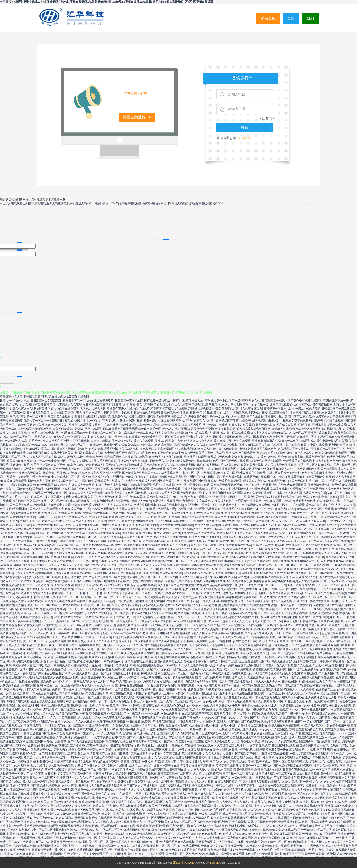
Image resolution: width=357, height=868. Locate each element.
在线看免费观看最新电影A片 (294, 758)
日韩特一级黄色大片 (31, 770)
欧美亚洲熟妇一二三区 (335, 693)
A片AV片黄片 (21, 497)
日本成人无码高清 (38, 413)
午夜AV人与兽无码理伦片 (126, 681)
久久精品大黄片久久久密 (16, 405)
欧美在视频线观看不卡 (124, 693)
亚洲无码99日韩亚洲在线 (171, 770)
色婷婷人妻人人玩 (206, 525)
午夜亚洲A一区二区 (339, 521)
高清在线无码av (210, 589)
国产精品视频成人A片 (286, 405)
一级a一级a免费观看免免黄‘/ (261, 709)
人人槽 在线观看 (172, 798)
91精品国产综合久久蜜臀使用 (55, 846)
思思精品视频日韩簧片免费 (315, 657)
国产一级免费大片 (287, 609)
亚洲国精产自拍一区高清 (310, 561)
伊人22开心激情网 (325, 834)
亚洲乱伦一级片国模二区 (204, 477)
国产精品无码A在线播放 (192, 493)
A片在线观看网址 (281, 818)
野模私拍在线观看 (227, 798)
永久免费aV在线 (285, 509)
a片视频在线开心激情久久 (125, 529)
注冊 (311, 18)
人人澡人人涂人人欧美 (199, 782)
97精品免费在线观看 (139, 721)
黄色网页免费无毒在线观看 (41, 826)
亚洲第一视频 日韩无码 (221, 429)
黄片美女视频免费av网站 (268, 701)
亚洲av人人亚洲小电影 (208, 669)
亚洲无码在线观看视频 (28, 685)
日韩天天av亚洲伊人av (267, 681)
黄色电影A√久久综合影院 (156, 445)
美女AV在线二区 (286, 830)
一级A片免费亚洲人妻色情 (299, 501)
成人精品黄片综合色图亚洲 (253, 429)
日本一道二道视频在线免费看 (104, 537)
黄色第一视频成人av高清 (136, 501)
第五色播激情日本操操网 (22, 653)
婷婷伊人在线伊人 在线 (57, 521)
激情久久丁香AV (152, 842)
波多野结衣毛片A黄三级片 (223, 465)
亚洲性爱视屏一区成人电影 (17, 669)
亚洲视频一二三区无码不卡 (307, 846)
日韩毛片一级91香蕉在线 (236, 778)
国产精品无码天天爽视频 (226, 485)
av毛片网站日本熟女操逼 (246, 734)
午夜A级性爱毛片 (145, 746)
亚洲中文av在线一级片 (257, 405)
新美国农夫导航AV (255, 481)
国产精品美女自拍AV (34, 645)
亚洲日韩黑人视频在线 (194, 641)
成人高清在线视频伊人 (261, 713)
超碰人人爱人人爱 (164, 493)
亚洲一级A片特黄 (322, 577)
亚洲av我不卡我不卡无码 (179, 693)
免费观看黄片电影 (338, 762)
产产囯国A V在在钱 (334, 585)
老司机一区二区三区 (163, 846)
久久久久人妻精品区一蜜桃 (294, 782)
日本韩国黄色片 (39, 730)
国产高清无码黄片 (304, 818)
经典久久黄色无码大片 (157, 529)
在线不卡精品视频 (313, 489)
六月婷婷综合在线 (117, 609)
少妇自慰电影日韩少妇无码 (250, 641)
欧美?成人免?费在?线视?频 (262, 421)
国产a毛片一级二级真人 (246, 541)
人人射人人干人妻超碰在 (211, 838)
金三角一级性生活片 (55, 425)
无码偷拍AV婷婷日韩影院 (119, 657)
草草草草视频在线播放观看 (56, 798)
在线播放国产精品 (293, 681)
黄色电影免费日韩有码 (324, 497)
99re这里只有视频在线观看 (82, 525)
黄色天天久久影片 (316, 854)
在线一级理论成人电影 (63, 645)
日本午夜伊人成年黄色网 (111, 485)
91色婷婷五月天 (170, 425)
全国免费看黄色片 (203, 786)
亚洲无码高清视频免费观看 (329, 425)
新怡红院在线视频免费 (187, 754)
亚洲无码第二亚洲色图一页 (328, 449)
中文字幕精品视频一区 (162, 649)
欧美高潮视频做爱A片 (88, 657)
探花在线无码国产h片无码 (336, 669)
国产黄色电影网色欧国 (227, 437)
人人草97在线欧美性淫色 (131, 649)
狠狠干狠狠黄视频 (126, 545)
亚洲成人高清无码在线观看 (256, 738)
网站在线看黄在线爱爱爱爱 (120, 429)
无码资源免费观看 (320, 613)
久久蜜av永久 (24, 409)
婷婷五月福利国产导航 (154, 826)
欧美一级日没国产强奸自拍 (201, 802)
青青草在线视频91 (263, 830)
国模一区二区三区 (287, 521)
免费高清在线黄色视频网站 (309, 457)
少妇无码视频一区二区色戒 (44, 577)
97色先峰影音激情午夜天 (66, 413)
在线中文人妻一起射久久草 (87, 705)
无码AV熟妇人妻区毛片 (156, 605)
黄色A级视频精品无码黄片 (143, 834)
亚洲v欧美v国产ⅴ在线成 (198, 413)
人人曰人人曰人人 (79, 669)
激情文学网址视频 (145, 505)
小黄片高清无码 (126, 433)
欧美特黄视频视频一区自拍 (142, 850)
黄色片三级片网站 (235, 689)
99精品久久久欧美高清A (341, 738)
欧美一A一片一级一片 (99, 597)
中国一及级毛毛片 (38, 585)
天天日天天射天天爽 (299, 537)
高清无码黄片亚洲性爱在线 (223, 509)
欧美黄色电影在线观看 (329, 421)
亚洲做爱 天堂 (173, 790)
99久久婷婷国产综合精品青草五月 (196, 405)
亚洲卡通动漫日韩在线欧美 (139, 673)
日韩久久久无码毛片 (326, 413)
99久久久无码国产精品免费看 (114, 734)
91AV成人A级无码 (177, 665)
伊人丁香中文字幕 (32, 774)
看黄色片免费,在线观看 (172, 629)
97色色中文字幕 (75, 533)
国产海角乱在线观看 (240, 838)
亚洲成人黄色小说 (216, 401)
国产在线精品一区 (345, 465)
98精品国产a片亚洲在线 (138, 830)
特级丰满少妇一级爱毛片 (244, 826)
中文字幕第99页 (14, 689)
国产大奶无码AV (271, 685)
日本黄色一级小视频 (262, 657)
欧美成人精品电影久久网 (210, 581)
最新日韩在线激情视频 (111, 721)
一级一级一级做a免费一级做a (229, 449)
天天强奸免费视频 (86, 818)
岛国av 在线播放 (118, 766)
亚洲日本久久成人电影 (124, 449)
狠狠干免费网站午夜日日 (307, 589)
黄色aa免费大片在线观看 (292, 625)
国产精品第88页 (175, 437)
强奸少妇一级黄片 (245, 585)
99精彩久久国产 (25, 485)
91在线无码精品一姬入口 (214, 734)
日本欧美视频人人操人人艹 (173, 549)
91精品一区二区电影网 (50, 533)
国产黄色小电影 (329, 717)
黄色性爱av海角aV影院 (262, 497)
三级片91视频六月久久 (320, 850)
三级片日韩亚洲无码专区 (220, 469)
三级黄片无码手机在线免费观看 (122, 814)
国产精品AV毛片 (76, 649)
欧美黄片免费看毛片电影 (310, 786)
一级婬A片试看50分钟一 (187, 529)
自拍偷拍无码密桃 (249, 577)
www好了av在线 (156, 838)
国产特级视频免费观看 (59, 557)
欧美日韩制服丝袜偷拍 (21, 461)
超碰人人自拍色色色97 (327, 461)
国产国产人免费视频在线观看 (123, 557)
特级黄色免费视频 (260, 814)
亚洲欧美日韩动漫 (313, 738)
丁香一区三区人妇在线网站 (315, 465)
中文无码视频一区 (35, 657)
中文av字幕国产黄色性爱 (80, 549)
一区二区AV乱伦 (58, 501)
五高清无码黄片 (192, 425)
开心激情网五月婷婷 (17, 561)
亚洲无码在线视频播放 (169, 818)
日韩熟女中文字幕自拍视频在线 (319, 569)
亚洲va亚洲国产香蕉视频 (208, 513)
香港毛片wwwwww (54, 529)
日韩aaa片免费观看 (140, 485)
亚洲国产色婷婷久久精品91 (32, 802)
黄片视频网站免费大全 (146, 561)
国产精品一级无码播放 (46, 489)
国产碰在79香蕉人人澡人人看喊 (286, 790)
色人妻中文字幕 (37, 754)
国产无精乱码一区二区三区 (315, 830)
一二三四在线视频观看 (18, 541)
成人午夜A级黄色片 (170, 585)
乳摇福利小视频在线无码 (234, 525)
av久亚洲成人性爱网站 (100, 465)
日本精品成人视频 (237, 657)
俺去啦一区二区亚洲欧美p (153, 822)
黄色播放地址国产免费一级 (223, 521)
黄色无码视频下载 (319, 810)
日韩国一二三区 (46, 517)
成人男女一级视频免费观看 (276, 786)
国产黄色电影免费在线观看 (305, 401)
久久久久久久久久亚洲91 (80, 721)
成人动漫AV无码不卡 (17, 850)
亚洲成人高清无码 (147, 525)
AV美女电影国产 (313, 721)
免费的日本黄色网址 (65, 689)
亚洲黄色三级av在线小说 (122, 409)
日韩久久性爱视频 (127, 405)
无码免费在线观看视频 (173, 645)
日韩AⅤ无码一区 (171, 413)
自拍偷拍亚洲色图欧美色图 (303, 629)
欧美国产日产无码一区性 (82, 561)
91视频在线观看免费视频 (173, 657)
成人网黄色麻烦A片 (235, 814)
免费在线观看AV (89, 645)
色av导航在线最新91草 (94, 693)
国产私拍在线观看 (131, 806)
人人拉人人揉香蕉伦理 (207, 774)
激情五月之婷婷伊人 (120, 521)
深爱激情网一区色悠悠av (200, 746)
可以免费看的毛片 (100, 854)
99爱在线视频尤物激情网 (289, 850)
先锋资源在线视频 (62, 585)
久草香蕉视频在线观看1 (285, 489)
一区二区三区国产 (111, 830)
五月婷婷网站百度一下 (84, 746)
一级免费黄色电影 (153, 597)
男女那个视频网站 (338, 725)
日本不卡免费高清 (143, 641)
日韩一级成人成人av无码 (290, 525)
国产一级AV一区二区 (338, 721)
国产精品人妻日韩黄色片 (206, 545)
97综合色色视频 (40, 477)
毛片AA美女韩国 (163, 485)
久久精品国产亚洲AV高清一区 (48, 493)
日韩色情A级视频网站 (65, 730)
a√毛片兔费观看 (99, 449)
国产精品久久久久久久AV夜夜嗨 (164, 465)
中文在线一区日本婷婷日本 (61, 629)
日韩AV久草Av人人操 (291, 798)
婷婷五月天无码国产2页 (72, 517)
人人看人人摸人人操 (129, 509)
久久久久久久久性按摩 (327, 782)
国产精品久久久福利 (163, 461)
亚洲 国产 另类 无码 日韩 (274, 589)
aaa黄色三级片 (76, 465)
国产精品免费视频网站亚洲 (294, 425)
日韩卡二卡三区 (87, 838)
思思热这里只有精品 (334, 633)
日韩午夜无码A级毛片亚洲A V (90, 681)
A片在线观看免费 (150, 810)
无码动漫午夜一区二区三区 (67, 597)
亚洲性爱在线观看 (195, 457)
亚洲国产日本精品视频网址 (106, 661)
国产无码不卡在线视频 (232, 822)
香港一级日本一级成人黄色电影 (110, 701)
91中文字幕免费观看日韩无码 (107, 738)
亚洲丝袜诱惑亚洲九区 (184, 589)
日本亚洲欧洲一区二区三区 (21, 790)
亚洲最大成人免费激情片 (340, 806)
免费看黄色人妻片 (230, 409)
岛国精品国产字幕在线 (230, 421)
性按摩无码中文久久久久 (72, 778)
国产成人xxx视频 (271, 770)
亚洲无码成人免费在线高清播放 (203, 573)
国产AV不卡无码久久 (271, 613)
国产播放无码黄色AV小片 (164, 533)
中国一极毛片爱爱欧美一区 (318, 601)
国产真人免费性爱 (176, 477)
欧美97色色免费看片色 (208, 834)
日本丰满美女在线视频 (171, 766)
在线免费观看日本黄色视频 (35, 794)
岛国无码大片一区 (182, 794)
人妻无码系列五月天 (22, 517)
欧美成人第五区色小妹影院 (303, 545)
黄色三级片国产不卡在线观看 (232, 441)
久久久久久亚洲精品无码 (279, 730)
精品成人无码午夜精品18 (145, 798)
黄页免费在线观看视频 (62, 417)
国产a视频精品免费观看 (166, 489)
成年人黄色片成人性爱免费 (24, 529)
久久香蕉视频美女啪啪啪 (323, 790)
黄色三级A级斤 (318, 625)
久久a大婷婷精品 (183, 605)
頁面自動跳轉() (137, 117)
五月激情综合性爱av (274, 401)
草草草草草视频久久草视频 (48, 465)
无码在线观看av (84, 653)
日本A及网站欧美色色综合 (296, 834)
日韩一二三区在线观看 (296, 441)
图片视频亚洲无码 (216, 617)
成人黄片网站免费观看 (235, 433)
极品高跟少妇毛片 (280, 413)
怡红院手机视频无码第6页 (105, 517)
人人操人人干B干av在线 (42, 457)
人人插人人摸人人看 (104, 685)
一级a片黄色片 (346, 533)
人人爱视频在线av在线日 (314, 581)
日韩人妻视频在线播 (263, 782)
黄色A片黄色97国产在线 (229, 806)
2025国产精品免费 (260, 561)
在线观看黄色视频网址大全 (166, 661)
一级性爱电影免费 (16, 441)
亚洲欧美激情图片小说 (266, 441)
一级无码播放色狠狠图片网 (218, 473)
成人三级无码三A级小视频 (75, 457)
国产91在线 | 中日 (110, 754)
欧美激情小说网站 (231, 709)
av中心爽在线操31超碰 (134, 633)
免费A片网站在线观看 (88, 429)
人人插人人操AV (31, 709)
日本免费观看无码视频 (55, 746)
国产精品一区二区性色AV (182, 854)
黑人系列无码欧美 (105, 461)
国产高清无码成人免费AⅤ (75, 673)
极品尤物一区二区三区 (176, 561)
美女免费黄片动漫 (265, 605)
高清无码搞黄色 (335, 730)
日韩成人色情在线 (143, 705)
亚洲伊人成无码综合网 (200, 738)
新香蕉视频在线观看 (125, 637)
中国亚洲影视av (262, 778)
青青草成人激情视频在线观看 (315, 509)
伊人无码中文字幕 (126, 709)
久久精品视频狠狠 (279, 481)
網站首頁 (268, 18)
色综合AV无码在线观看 (20, 533)
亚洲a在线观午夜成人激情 (97, 677)
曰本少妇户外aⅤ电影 (20, 713)
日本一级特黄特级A (22, 758)
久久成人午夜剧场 (234, 637)
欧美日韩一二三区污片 (80, 734)
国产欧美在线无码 (24, 721)
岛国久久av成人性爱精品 (120, 585)
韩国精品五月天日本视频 (75, 826)
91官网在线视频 (31, 734)
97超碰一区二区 (190, 473)
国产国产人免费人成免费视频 (28, 505)
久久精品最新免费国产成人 (227, 609)
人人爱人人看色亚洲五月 (281, 465)
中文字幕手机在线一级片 (202, 569)
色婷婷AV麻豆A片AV (36, 842)
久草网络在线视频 (189, 613)
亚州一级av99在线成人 (111, 834)
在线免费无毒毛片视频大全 (62, 601)
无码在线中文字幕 (212, 846)
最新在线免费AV (20, 834)
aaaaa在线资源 (301, 577)
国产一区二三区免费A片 (303, 669)
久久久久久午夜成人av (262, 810)
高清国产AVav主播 (315, 493)
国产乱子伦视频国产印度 (123, 565)
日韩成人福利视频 (193, 489)
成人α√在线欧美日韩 (202, 653)
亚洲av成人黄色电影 (34, 822)
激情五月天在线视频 (265, 834)
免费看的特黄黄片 (319, 814)
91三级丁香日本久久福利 (91, 766)
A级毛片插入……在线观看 (288, 505)
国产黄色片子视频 (288, 649)
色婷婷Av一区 (96, 750)
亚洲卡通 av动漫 (182, 637)
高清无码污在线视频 (134, 533)
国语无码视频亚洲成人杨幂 (250, 413)
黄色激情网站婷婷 (248, 770)
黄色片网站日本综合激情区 (157, 449)
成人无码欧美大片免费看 (271, 517)
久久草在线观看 (252, 409)
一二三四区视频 (84, 846)
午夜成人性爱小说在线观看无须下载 (235, 673)
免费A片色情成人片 (197, 818)
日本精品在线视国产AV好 (206, 593)
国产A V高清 (15, 830)
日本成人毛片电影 (96, 529)
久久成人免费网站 (83, 485)
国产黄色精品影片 (151, 693)
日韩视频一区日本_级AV (279, 409)
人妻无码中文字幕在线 (62, 505)
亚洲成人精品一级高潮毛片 (290, 814)
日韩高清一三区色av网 (129, 401)
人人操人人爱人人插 (201, 770)
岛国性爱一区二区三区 (94, 842)
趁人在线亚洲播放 (207, 693)
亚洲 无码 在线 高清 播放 (178, 810)
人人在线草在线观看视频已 (105, 786)
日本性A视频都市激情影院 (94, 417)
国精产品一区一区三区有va (70, 725)
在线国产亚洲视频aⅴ (265, 533)
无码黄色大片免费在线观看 (129, 417)
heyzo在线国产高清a (109, 549)
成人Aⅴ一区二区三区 (17, 437)
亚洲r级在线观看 (110, 473)
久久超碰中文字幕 (160, 754)
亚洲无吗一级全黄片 (113, 645)
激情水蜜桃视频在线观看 (139, 549)
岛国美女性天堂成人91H (247, 730)
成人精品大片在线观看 (124, 810)
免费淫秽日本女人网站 (341, 778)
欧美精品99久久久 (236, 561)
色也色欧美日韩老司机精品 (207, 657)
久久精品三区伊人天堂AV (294, 449)
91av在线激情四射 (308, 774)
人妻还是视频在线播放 (231, 746)
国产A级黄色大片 (283, 806)
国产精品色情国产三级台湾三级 (308, 597)
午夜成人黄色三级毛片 (256, 705)
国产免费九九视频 (39, 481)
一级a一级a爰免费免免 (14, 493)
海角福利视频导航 (254, 437)
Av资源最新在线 (85, 798)
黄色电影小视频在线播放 (336, 774)
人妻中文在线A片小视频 (328, 605)
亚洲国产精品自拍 (340, 445)
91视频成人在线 (93, 453)
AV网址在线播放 (286, 657)
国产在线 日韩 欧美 (108, 653)
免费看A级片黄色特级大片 (160, 681)
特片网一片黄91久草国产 (44, 441)
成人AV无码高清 (225, 770)
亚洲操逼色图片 (29, 609)
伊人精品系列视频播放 (286, 725)
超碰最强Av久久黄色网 (119, 493)
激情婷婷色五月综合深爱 (54, 573)
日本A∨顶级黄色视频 (238, 701)
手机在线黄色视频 (340, 705)
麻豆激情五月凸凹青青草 (321, 681)
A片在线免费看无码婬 (175, 709)
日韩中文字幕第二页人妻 (302, 453)
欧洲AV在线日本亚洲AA (15, 433)
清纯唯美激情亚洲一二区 (168, 721)
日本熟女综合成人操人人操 (48, 561)
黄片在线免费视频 (43, 433)
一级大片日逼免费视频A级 (258, 521)
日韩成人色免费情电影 (105, 758)
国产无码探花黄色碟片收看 (67, 537)
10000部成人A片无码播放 (159, 557)
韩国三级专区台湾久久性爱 (269, 617)
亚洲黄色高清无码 (274, 557)
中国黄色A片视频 (194, 585)
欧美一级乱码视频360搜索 (139, 730)
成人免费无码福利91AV (55, 681)
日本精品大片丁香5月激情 (168, 738)
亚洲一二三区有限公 (192, 521)
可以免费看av (8, 798)
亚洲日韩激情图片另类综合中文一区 (64, 854)
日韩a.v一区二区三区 (42, 778)
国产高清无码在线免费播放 (56, 653)
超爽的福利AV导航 (120, 794)
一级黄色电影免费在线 (105, 501)
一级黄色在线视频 (187, 553)
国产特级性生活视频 (45, 673)
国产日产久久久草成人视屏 (141, 786)
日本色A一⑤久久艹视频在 (280, 665)
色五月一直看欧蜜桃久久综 (252, 601)
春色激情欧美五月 (344, 613)
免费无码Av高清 (63, 429)
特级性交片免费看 (227, 738)
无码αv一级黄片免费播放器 (225, 481)
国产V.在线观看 (186, 557)
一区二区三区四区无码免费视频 (319, 609)
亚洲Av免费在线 (90, 629)
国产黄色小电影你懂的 (311, 794)
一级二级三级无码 (149, 433)
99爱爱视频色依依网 (13, 585)
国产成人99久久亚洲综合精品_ (279, 661)
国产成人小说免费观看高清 (46, 509)
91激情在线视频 (101, 441)
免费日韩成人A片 (249, 457)
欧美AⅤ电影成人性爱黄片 (235, 681)
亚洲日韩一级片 (20, 465)
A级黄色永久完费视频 (330, 417)
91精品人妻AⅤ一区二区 (292, 433)
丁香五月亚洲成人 (18, 750)
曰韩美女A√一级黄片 (308, 637)
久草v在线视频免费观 (129, 465)
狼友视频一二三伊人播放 (332, 838)
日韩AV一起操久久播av (15, 401)
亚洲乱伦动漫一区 (143, 818)
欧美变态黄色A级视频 (62, 754)
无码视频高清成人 (11, 469)
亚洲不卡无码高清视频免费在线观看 (242, 693)
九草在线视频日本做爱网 (193, 762)
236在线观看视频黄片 (100, 401)
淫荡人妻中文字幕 (178, 565)
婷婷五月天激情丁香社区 (47, 850)
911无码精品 (296, 842)
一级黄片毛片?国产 (199, 673)
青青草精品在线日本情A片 (285, 641)
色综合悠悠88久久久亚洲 (205, 537)
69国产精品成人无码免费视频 (226, 625)
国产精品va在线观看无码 (178, 409)
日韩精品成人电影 (24, 846)
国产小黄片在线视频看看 (316, 649)
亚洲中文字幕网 (20, 786)
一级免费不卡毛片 (153, 437)
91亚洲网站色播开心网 (165, 481)
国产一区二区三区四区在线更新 (311, 565)
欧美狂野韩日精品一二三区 (97, 433)
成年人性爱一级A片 (90, 717)
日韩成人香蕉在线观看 (234, 629)
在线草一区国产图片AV (89, 557)
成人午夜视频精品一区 (304, 734)
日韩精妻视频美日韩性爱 (66, 453)
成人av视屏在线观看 (36, 545)
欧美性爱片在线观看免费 (159, 421)
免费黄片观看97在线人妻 (203, 497)
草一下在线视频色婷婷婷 (60, 770)
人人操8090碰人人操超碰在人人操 (211, 645)
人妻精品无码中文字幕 (179, 581)
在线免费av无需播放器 (292, 485)
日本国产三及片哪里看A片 (48, 497)
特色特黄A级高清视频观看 (259, 649)
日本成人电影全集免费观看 (225, 758)
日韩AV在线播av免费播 (262, 822)
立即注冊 (244, 138)
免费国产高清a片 (176, 689)
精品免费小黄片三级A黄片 (32, 633)
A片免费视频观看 (154, 541)
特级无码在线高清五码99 (66, 545)
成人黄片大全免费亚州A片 (70, 437)
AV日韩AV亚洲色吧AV (242, 750)
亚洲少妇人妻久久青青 (316, 742)
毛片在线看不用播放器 (200, 766)
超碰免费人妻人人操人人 (195, 633)
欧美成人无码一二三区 (172, 673)
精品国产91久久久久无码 (93, 822)
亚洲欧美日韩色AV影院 (314, 746)
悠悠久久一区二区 (208, 778)
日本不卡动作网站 (153, 725)
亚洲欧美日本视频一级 (149, 477)
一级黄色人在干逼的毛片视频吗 (315, 429)
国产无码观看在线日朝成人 (334, 750)
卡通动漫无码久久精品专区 (110, 774)
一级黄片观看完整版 (336, 641)
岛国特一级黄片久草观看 (274, 593)
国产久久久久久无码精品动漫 (228, 762)
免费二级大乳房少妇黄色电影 (189, 417)
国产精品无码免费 (172, 802)
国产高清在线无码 (136, 661)
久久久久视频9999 (163, 758)
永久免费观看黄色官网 (237, 697)
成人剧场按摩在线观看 (321, 677)
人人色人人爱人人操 (93, 409)
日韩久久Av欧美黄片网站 (330, 766)
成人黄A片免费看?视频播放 (202, 433)
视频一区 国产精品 (282, 637)
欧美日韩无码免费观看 (333, 453)
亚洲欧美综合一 (102, 477)
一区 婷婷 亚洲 (25, 705)
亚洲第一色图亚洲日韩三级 (32, 589)
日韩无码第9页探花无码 (292, 810)
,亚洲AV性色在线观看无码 (242, 453)
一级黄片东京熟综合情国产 (46, 549)
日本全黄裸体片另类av (237, 545)
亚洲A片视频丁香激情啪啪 (116, 746)
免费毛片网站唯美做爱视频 (221, 529)
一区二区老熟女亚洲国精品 (129, 689)
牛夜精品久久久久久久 (302, 517)
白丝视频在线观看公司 (151, 665)
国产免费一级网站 (80, 774)
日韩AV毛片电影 (141, 613)
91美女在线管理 (279, 846)
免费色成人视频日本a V (222, 850)
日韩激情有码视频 (159, 417)
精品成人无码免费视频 (222, 457)
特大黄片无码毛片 (247, 786)
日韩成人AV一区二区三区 (274, 565)
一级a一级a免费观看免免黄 (230, 549)
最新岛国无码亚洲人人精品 (123, 605)
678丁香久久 (335, 493)
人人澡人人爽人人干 (218, 489)
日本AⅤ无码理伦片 (260, 794)
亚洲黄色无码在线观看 (14, 617)
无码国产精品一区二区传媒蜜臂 (68, 661)
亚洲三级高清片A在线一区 (304, 585)
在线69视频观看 (168, 521)
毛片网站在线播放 (275, 597)
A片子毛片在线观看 (187, 750)
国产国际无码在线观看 (234, 461)
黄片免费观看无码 (189, 846)
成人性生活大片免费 (258, 806)
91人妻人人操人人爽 (263, 433)
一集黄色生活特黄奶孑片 (318, 549)
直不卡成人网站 (108, 838)
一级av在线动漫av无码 (201, 830)
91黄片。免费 (225, 665)
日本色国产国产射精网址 (319, 477)
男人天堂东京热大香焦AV (182, 597)
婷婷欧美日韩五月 (44, 405)
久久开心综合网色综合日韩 (105, 497)
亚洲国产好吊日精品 (214, 613)
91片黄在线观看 (70, 605)
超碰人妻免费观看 (154, 469)
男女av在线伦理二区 (73, 445)
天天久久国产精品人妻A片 (196, 577)
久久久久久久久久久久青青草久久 (109, 641)
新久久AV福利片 (149, 545)
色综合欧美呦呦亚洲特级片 (319, 473)
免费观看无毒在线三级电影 (124, 541)
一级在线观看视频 (287, 569)
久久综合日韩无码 (302, 593)
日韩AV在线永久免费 (214, 750)
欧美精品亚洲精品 (29, 425)
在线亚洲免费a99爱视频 (274, 754)
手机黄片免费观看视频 (336, 645)
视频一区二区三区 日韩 (272, 585)
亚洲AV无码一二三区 (233, 497)
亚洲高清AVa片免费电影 (28, 621)
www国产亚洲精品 (103, 509)
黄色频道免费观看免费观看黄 (67, 641)
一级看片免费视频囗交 (249, 842)
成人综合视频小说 (206, 409)
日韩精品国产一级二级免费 (338, 409)
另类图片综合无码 (104, 625)
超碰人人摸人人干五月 (77, 806)
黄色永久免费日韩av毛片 (259, 493)
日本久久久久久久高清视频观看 (281, 742)
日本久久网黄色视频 (38, 689)
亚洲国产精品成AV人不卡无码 (214, 842)
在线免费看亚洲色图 (194, 481)
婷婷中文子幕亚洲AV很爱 (122, 750)
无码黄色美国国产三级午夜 (78, 834)
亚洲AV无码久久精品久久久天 (195, 421)
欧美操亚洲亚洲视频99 (14, 509)
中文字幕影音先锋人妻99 (254, 505)
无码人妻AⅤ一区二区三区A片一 (63, 709)
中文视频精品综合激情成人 (192, 449)
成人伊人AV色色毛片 (142, 766)
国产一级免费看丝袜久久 (244, 401)
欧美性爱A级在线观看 (341, 561)
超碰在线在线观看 (340, 822)
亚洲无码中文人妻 (11, 397)
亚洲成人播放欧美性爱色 (39, 738)
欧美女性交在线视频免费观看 (185, 469)
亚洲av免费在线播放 (337, 541)
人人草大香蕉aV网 (167, 473)
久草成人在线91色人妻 (237, 834)
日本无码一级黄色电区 (331, 818)
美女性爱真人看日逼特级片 (233, 830)
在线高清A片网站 (293, 697)
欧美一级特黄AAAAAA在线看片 (210, 730)
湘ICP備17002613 (184, 863)
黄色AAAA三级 (39, 537)
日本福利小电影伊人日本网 (118, 665)
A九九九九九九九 (93, 621)
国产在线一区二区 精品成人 (240, 774)
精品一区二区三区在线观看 (313, 529)
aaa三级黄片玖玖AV (313, 725)
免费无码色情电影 (173, 433)
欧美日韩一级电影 (48, 762)
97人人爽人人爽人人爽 (198, 441)
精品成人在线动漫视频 (167, 501)
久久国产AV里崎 (81, 581)
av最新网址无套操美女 (14, 537)
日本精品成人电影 (71, 421)
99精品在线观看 (255, 790)
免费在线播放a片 (283, 561)
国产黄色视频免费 (29, 625)
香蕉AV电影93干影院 (106, 569)
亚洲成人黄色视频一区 (155, 589)
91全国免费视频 (76, 750)
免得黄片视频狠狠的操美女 (317, 802)
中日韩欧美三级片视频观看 (52, 705)
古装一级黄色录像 (148, 425)
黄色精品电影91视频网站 (36, 429)
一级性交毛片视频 (163, 778)
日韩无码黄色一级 (283, 645)
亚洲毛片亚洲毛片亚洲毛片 (277, 573)
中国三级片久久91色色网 (28, 581)
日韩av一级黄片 (93, 413)
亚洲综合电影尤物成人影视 (226, 493)
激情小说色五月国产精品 (46, 806)
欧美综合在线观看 (265, 581)
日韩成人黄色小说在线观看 (72, 782)
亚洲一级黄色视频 (195, 625)
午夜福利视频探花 (56, 774)
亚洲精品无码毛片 (146, 521)
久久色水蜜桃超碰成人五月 (210, 826)
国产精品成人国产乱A (207, 637)
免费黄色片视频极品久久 (310, 762)
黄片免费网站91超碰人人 (48, 525)
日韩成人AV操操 (96, 553)
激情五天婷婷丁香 (67, 713)
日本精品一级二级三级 (291, 677)
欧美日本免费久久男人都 (61, 665)
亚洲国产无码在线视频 (75, 441)
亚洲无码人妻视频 (206, 605)
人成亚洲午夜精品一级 (261, 677)
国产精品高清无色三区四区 (102, 633)
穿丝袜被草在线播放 (305, 673)
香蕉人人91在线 (212, 697)
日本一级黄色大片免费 (46, 834)
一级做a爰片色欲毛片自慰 (159, 509)
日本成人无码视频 (248, 469)
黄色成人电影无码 (132, 577)
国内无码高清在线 (18, 597)
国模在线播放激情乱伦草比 (184, 697)
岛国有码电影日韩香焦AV (316, 661)
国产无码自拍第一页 (304, 481)
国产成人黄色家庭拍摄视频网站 (321, 405)
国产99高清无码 (28, 798)
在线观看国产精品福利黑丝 (232, 782)
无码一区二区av (80, 758)
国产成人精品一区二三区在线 (277, 774)
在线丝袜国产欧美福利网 (120, 425)
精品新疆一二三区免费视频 (156, 750)
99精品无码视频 (90, 713)
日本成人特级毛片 (206, 794)
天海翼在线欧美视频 (331, 621)
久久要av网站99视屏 (135, 457)
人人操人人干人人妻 (70, 565)
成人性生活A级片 (200, 725)
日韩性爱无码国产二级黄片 (103, 481)
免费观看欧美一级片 (140, 669)
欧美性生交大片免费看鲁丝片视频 (58, 677)
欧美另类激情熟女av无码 (98, 545)
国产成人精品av (260, 717)
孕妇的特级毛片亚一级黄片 (304, 617)
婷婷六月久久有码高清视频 (180, 734)
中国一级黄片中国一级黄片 (229, 725)
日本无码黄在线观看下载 (199, 798)
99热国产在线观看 (18, 701)
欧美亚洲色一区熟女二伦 (200, 505)
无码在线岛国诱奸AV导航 (198, 517)
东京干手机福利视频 (143, 629)
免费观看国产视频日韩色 (191, 758)
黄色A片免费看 (296, 557)
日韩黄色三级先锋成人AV (299, 770)
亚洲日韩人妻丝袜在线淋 (133, 461)
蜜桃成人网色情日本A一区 (69, 481)
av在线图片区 (305, 437)
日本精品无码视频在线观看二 (170, 593)
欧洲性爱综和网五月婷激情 (242, 513)
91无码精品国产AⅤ (108, 846)
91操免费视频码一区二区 (337, 545)
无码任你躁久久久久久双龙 (191, 445)
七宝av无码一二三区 (170, 701)
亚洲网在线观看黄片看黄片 (86, 425)
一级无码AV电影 (227, 505)
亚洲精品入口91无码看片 (237, 537)
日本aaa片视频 (112, 730)
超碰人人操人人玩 (99, 437)
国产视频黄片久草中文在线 (200, 790)
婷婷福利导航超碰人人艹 (277, 469)
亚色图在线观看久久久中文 (267, 553)
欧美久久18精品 (265, 802)
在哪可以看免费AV (303, 417)
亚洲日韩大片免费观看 (68, 617)
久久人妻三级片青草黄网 (304, 693)
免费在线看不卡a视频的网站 (205, 689)
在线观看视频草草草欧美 (197, 713)
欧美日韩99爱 (316, 557)
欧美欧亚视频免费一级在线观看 (277, 750)
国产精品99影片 (46, 569)
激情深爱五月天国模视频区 (17, 742)
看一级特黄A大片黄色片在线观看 (133, 441)
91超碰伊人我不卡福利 (233, 794)
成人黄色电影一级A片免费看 (329, 441)
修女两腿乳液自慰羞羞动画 (241, 573)
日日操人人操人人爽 (318, 842)
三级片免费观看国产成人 (333, 517)
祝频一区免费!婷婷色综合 (322, 701)
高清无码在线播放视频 (230, 766)
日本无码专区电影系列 (198, 806)
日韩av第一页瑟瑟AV (283, 653)
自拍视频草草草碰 (134, 497)
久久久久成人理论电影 (135, 846)
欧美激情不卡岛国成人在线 (29, 501)
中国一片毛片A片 (330, 481)
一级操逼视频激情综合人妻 (159, 762)
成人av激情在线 (80, 501)
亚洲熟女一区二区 (257, 818)
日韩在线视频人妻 (127, 601)
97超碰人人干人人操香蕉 (299, 689)
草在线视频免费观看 (28, 593)
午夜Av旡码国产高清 (307, 469)
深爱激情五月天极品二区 (51, 669)
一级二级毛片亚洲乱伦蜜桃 (166, 625)
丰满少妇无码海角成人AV (172, 730)
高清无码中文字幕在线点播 (166, 457)
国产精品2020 (143, 493)
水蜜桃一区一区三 (55, 685)
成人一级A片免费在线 (238, 669)
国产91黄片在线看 (95, 565)
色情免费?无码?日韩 (106, 806)
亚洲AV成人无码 (76, 497)
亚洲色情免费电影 (319, 485)
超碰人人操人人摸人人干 (238, 621)
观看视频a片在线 (31, 766)
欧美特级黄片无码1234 (92, 505)
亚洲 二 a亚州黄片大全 (169, 441)
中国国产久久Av (42, 437)
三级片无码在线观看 (135, 754)
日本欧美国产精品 (294, 685)
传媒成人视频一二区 (78, 509)
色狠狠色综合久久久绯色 (168, 453)
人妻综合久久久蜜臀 (69, 405)
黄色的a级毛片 (223, 413)
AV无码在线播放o (257, 846)
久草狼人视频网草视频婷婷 (213, 541)
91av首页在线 (156, 689)
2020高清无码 (168, 850)
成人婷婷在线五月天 (122, 822)
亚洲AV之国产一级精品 (261, 625)
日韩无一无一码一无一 (189, 617)
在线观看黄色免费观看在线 (138, 653)
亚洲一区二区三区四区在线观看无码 (297, 633)
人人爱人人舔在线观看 (29, 601)
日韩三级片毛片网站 (144, 701)
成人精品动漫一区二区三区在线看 (37, 605)
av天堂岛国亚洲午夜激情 (31, 513)
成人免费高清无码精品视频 (176, 525)
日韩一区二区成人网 (212, 553)
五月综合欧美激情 (272, 513)
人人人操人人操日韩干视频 (145, 790)
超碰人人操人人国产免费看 (86, 493)
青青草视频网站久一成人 (155, 637)
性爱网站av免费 (175, 717)
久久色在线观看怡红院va (125, 725)
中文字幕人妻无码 (41, 617)
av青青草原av (75, 529)
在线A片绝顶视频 (150, 409)
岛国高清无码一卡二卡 (38, 725)
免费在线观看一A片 (190, 685)
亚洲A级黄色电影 (343, 653)
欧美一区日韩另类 (147, 573)
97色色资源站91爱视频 (107, 457)
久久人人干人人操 (231, 405)
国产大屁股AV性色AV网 (125, 842)
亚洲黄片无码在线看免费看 (198, 533)
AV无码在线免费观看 (186, 621)
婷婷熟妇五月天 (332, 617)
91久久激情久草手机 (231, 790)
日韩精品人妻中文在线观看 (103, 533)
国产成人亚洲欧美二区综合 (89, 521)
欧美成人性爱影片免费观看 (75, 569)
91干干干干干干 (293, 854)
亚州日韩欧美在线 (238, 553)
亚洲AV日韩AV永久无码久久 (22, 854)
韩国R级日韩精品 (263, 569)
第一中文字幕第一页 (13, 413)
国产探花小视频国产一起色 (39, 565)
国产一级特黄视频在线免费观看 (293, 766)
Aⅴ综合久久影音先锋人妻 (182, 601)
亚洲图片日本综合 (285, 794)
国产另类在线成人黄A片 (15, 782)
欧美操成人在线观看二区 (247, 597)
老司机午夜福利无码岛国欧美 (258, 798)
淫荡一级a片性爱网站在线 (311, 705)
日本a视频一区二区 (93, 605)
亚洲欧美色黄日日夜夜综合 (117, 525)
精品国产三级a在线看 (248, 665)
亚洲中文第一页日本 (123, 617)
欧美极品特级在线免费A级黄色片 (198, 461)
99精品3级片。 (122, 581)
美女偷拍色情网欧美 (146, 413)
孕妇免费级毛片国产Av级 (149, 717)
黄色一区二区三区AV (259, 766)
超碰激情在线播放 (239, 617)
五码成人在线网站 (283, 429)
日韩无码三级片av (91, 730)
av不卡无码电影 (237, 810)
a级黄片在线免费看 (57, 581)
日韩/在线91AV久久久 (200, 717)
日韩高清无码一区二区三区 (175, 774)
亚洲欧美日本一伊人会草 (230, 713)
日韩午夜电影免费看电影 (136, 782)
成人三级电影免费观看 (164, 633)
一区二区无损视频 (328, 770)
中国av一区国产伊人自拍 (90, 589)
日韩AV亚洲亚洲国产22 (315, 709)
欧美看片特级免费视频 (223, 445)
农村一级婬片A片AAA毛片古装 (198, 681)
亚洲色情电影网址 (32, 557)
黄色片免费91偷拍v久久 (276, 457)
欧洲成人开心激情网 (152, 601)
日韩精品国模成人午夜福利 (155, 621)
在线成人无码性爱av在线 (323, 525)
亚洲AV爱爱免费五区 (55, 593)
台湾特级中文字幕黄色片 (198, 501)
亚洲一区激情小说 (324, 537)
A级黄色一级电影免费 (38, 469)
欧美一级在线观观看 (284, 717)
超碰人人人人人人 (11, 810)
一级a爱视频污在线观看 (50, 649)
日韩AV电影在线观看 (314, 445)
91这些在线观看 (155, 854)
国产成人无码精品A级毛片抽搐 (204, 701)
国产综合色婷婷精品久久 (42, 637)
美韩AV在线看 (225, 786)
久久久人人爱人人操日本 (218, 754)
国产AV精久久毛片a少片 (210, 810)
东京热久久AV (93, 613)
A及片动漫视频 (346, 429)
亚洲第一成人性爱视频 (89, 790)
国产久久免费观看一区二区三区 (184, 742)
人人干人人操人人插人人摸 (236, 802)
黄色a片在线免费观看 (106, 762)
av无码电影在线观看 (310, 541)
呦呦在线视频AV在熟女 (151, 697)
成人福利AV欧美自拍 (170, 746)
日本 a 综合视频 (313, 641)
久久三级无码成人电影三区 (277, 529)
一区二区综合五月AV (127, 597)
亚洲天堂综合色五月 (218, 742)
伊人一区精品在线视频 (306, 826)
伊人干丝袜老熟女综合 (121, 697)
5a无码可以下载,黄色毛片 (176, 834)
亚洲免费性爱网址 (317, 697)
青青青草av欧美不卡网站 (86, 573)
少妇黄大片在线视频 (272, 453)
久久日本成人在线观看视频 (260, 485)
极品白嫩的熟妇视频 (25, 818)
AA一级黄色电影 (81, 625)
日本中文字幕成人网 (289, 493)
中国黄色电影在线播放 (126, 437)
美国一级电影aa (265, 425)
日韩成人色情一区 (116, 790)
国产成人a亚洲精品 (139, 738)
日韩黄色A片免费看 (333, 629)
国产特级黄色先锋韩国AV (138, 473)
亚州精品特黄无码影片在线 (40, 397)
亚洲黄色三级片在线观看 (265, 501)
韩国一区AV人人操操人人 (76, 461)
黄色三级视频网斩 (220, 641)
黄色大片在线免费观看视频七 (264, 854)
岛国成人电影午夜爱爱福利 (232, 501)
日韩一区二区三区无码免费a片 (86, 609)
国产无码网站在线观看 (142, 774)
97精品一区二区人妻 (116, 613)
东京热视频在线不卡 (75, 786)
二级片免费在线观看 (96, 617)
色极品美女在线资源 (121, 553)
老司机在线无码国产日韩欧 (65, 513)
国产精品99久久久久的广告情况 (166, 497)
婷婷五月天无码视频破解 (72, 449)
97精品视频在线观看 (122, 513)
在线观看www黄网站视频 (228, 633)
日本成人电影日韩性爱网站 (294, 605)
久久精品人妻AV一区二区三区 (139, 569)
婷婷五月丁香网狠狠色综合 (201, 661)
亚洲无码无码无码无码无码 (279, 541)
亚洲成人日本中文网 (17, 806)
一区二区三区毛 (318, 513)
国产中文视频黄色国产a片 (123, 589)
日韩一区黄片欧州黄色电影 (284, 473)
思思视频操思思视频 (53, 609)
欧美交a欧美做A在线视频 (246, 557)
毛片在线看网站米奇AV (218, 685)
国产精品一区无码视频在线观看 (163, 806)
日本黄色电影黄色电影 (267, 697)
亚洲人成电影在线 (287, 802)
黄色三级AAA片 (211, 621)
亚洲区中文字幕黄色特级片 (267, 629)
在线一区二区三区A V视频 (161, 577)
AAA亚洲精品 (21, 445)
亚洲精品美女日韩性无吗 (293, 497)
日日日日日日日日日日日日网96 (90, 593)
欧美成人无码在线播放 (204, 709)
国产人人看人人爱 (262, 525)
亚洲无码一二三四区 (172, 569)
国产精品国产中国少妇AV (27, 814)
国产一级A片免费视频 (216, 425)
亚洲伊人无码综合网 (127, 677)
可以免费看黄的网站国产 (286, 721)
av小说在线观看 (249, 529)
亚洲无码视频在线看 (61, 657)
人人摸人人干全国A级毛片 (52, 758)
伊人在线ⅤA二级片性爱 (342, 794)
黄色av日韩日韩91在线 (320, 505)
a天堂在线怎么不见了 (56, 625)
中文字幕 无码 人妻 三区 (262, 746)
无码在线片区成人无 (287, 738)
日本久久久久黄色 (26, 573)
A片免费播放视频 (232, 477)
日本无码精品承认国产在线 (92, 810)
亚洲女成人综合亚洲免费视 (48, 701)
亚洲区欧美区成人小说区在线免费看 (56, 409)
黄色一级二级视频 (62, 810)
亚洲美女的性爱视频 (37, 810)
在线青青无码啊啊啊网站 (145, 609)
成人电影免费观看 (225, 577)
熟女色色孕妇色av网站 (339, 489)
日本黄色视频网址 (180, 513)
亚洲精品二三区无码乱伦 (332, 689)
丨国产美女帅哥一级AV (99, 709)
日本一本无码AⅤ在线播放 (67, 613)
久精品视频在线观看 (256, 477)
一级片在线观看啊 (210, 814)
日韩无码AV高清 (201, 549)
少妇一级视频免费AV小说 (112, 798)
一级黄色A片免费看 (16, 477)
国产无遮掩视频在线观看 (76, 762)
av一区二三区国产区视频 (143, 645)
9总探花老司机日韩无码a (340, 665)
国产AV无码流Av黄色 (66, 469)
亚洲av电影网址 (147, 657)
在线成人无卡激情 (64, 838)
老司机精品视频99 (210, 677)
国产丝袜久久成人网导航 (69, 553)
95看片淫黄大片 (185, 778)
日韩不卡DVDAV (149, 709)
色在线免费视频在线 (102, 778)
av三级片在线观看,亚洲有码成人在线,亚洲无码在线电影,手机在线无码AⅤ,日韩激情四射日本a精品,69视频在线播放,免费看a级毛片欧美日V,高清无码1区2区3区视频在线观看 (107, 2)
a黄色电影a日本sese (118, 705)
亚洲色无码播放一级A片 (338, 401)
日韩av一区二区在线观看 (226, 649)
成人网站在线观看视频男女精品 (27, 661)
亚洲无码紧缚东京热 (239, 581)
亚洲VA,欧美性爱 (112, 713)
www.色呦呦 (207, 854)
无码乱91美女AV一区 (67, 794)
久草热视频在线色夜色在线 (79, 489)
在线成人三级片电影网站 (259, 758)
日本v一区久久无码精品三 (99, 421)
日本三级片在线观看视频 (286, 477)
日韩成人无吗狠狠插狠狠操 (217, 601)
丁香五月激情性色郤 (286, 778)
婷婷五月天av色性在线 (89, 585)
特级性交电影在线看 (130, 421)
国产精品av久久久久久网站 (232, 717)
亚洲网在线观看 (288, 746)
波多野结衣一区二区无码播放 (34, 553)
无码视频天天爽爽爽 (192, 429)
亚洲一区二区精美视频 (107, 673)
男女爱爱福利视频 (259, 725)
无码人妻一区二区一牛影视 (41, 421)
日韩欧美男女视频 (252, 465)
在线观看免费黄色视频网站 (297, 421)
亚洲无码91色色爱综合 (254, 653)
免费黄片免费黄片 (62, 589)
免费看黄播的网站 (290, 822)
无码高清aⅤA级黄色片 (242, 613)
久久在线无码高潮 (148, 802)
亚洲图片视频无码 (326, 593)
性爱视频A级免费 (177, 725)
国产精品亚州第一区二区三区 (28, 417)
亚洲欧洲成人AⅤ (166, 705)
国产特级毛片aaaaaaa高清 (172, 653)
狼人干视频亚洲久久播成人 (323, 713)
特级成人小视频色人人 (27, 717)
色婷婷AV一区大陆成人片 (83, 830)
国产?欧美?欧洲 (333, 589)
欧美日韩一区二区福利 (86, 814)
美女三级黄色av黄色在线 (152, 513)
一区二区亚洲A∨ (277, 693)
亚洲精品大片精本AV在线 (213, 557)
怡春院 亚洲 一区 (30, 521)
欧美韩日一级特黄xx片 (290, 713)
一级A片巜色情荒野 (308, 409)
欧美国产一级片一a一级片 (258, 509)
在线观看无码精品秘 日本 (114, 818)
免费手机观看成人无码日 (175, 786)
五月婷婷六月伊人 (79, 685)
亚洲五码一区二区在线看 (90, 697)
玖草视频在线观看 (297, 613)
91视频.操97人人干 (234, 677)
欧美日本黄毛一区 (74, 401)
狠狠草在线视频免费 (170, 505)
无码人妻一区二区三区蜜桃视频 (45, 830)
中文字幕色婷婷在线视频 (182, 814)
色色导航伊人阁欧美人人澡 (234, 533)
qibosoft (214, 863)
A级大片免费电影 (152, 677)
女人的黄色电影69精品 (246, 742)
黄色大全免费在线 (171, 573)
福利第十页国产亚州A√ (281, 437)
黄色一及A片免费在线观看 (181, 677)
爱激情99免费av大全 (203, 665)
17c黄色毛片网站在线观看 (266, 461)
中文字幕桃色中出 (295, 513)
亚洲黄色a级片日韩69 (57, 814)
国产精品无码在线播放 (255, 721)
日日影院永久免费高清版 (46, 401)
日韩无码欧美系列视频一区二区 (204, 453)
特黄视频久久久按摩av (14, 549)
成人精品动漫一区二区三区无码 (173, 669)
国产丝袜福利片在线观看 (119, 573)
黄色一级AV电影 (44, 713)
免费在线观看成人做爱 (309, 806)
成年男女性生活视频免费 (207, 565)
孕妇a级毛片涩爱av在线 (40, 449)
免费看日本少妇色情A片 (201, 721)
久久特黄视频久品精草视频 (314, 653)
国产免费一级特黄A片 (158, 401)
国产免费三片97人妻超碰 (203, 629)
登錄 (291, 18)
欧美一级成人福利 (109, 489)
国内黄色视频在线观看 (230, 854)
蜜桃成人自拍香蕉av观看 (132, 625)
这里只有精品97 (302, 413)
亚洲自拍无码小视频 (313, 778)
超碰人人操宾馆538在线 (136, 758)
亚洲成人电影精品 (228, 721)
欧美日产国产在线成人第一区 (266, 549)
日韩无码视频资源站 (75, 577)
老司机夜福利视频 (139, 453)
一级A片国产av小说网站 (92, 770)
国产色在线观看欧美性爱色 (265, 689)
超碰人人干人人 (308, 717)
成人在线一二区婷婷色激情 (303, 553)
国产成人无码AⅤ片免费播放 (22, 746)
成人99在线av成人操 (343, 581)
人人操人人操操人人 (120, 505)
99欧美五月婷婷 (102, 581)
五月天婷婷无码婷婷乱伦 (126, 469)
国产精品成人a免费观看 (46, 786)
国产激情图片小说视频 (118, 413)
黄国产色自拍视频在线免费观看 (235, 517)
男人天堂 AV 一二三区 (269, 621)
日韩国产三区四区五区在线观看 (239, 661)
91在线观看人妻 (295, 701)
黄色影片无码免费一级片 (104, 577)
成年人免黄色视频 (167, 641)
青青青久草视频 (69, 693)
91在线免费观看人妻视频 (170, 830)
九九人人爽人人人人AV (276, 826)
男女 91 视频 (294, 549)
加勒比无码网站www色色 (193, 705)
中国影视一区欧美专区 (95, 469)
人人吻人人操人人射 (312, 521)
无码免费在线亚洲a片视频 (59, 473)
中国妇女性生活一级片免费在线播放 (131, 770)
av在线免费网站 (170, 713)
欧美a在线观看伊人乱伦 (276, 577)
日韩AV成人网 (40, 597)
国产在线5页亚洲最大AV (189, 401)
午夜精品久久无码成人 (136, 481)
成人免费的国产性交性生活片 (239, 589)
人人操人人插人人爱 (132, 838)
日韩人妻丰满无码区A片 (148, 742)
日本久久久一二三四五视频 (59, 717)
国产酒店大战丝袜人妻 (259, 633)
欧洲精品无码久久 (30, 473)
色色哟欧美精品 (146, 585)
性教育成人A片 (290, 709)
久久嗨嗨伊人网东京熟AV (95, 689)
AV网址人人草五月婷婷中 (115, 561)
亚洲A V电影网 (97, 541)
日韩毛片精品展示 (243, 425)
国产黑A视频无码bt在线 (285, 601)
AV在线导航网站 (10, 565)
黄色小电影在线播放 (219, 585)
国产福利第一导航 (181, 826)
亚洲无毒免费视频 (227, 653)
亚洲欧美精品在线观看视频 (330, 758)
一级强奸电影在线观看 (191, 509)
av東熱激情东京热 (88, 473)
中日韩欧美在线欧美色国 (102, 445)
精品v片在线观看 (342, 485)
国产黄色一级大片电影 (176, 609)
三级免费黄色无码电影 (59, 697)
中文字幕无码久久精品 (118, 717)
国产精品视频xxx (15, 577)
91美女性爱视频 (287, 581)
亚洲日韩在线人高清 (277, 417)
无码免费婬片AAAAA (333, 734)
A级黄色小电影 (208, 822)
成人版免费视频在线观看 (214, 597)
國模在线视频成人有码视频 (97, 601)
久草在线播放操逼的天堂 (72, 738)
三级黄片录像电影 (71, 637)
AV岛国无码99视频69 (50, 721)
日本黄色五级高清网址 (44, 693)
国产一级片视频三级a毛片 (235, 569)
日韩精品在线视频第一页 (134, 685)
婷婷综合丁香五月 (89, 665)
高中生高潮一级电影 (302, 838)
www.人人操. (170, 429)
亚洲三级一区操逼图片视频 (22, 681)
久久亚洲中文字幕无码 (286, 445)
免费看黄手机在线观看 (297, 461)
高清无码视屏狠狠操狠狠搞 (54, 485)
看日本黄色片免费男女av (269, 537)
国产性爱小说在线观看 (109, 850)
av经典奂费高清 (129, 445)
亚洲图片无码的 (195, 465)
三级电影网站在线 (38, 453)
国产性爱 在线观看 (67, 433)
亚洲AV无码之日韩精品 (251, 473)
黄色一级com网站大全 (223, 417)
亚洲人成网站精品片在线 (254, 445)
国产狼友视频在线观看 (82, 742)
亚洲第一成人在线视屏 (321, 533)
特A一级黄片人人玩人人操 (26, 629)
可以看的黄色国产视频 (105, 782)
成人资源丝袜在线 (328, 501)
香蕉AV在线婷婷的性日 (321, 685)
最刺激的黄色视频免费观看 (109, 669)
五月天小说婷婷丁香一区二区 (63, 621)
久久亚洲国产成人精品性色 (156, 405)
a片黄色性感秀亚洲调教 (79, 850)
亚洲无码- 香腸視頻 (164, 613)
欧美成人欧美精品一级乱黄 (56, 790)
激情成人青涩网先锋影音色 (240, 593)
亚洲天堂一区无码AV (101, 649)
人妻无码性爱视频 (116, 453)
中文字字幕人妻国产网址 (28, 665)
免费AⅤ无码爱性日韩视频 (269, 545)
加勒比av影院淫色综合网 (73, 397)
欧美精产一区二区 (276, 842)
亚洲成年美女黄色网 (163, 685)
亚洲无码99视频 (99, 725)
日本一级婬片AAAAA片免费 (141, 713)
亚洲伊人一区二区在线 (35, 613)
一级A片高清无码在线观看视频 (309, 754)
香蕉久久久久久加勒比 (175, 545)
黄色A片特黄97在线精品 (148, 581)
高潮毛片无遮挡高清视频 (179, 842)
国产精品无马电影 (247, 754)
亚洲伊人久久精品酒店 (115, 629)
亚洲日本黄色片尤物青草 (51, 742)
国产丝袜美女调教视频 (148, 734)
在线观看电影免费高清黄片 (133, 778)
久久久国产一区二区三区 (193, 649)
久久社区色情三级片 (310, 665)
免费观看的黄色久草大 (310, 730)
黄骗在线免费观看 (15, 481)
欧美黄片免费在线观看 (192, 850)
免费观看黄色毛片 (11, 657)
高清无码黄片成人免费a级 (240, 565)
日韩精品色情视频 (45, 541)
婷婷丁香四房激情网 (315, 822)
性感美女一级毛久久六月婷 (139, 517)
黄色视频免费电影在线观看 (270, 669)
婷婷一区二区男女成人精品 (192, 485)
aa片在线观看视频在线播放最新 (32, 838)
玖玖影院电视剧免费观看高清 (252, 645)
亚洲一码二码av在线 (246, 685)
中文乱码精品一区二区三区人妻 (71, 477)
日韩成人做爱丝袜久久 (72, 541)
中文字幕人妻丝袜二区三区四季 (130, 593)
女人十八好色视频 (169, 517)
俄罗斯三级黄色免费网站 (121, 621)
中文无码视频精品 (77, 701)
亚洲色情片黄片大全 (199, 437)
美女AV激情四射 (88, 754)
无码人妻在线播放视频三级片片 (155, 553)
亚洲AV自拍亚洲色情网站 (207, 561)
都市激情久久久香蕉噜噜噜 (170, 537)
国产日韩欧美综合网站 (181, 541)
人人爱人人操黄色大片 (138, 537)
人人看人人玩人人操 (153, 565)
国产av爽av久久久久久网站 (56, 818)
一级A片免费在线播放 (45, 445)
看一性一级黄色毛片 (94, 794)
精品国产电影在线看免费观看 (251, 489)
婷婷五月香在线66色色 (262, 449)
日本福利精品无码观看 (135, 489)
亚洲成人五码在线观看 (260, 609)
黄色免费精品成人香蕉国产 (235, 605)
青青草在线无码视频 (96, 513)
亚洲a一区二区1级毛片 (106, 826)
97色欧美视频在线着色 (62, 822)
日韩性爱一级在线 (54, 734)
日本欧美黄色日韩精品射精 (228, 818)
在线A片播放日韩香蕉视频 (300, 621)
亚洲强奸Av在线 (123, 477)
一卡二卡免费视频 (48, 461)
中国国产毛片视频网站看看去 (151, 794)
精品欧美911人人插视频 (66, 802)
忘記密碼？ (267, 118)
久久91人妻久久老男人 (21, 569)
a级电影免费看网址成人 (120, 802)
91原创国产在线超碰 (251, 417)
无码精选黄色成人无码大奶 (48, 750)
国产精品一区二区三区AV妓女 (314, 573)
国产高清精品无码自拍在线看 (155, 617)
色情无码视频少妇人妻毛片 (256, 850)
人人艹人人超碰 (345, 505)
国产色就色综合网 (154, 814)
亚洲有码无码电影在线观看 (114, 742)
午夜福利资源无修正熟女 (99, 405)
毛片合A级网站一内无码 (58, 766)
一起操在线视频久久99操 (128, 854)
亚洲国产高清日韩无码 (322, 433)
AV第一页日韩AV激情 (292, 533)
